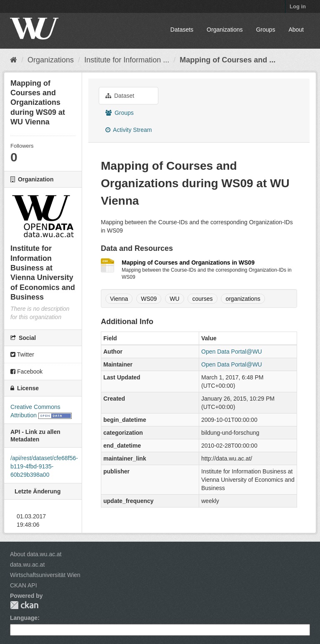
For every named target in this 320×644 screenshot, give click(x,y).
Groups (265, 30)
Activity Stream (129, 130)
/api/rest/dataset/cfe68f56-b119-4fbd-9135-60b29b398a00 (44, 466)
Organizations (225, 30)
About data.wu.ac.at (36, 554)
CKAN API (24, 585)
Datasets (182, 30)
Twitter (22, 354)
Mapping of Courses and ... (227, 60)
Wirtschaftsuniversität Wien (45, 575)
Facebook (26, 372)
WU (174, 299)
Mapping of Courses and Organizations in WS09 (188, 263)
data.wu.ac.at (27, 565)
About (296, 30)
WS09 (149, 299)
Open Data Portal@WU (232, 352)
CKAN (24, 605)
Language (24, 618)
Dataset (120, 96)
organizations (243, 299)
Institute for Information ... (127, 60)
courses (202, 299)
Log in (298, 6)
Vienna (119, 299)
